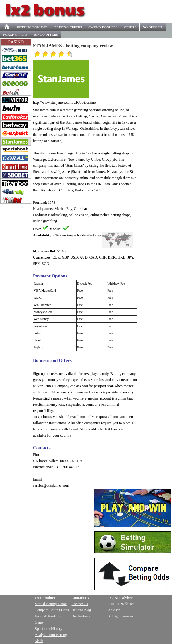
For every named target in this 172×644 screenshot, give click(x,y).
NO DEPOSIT (153, 27)
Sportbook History (49, 629)
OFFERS (68, 27)
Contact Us (80, 604)
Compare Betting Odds (52, 610)
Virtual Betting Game (51, 604)
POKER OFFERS (15, 35)
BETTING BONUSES (32, 27)
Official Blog (81, 610)
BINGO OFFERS (46, 35)
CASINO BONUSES (103, 27)
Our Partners (81, 616)
